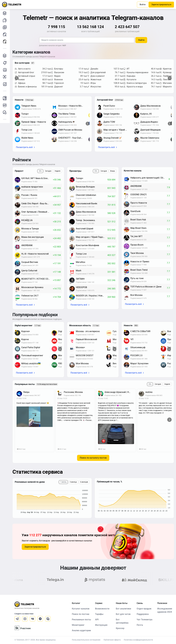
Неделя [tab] (58, 171)
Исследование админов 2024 (165, 610)
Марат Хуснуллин (139, 363)
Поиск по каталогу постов (93, 458)
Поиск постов (5, 34)
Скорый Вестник (30, 262)
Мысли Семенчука (150, 138)
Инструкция (101, 625)
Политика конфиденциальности (138, 640)
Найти (141, 40)
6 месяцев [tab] (84, 482)
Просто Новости (139, 203)
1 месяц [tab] (63, 482)
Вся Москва (136, 295)
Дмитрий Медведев (150, 130)
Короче (25, 339)
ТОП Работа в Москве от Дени (146, 287)
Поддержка (143, 614)
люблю (149, 392)
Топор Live (27, 130)
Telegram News (29, 106)
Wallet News (27, 138)
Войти (143, 4)
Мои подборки (5, 20)
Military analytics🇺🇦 (31, 363)
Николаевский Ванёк (87, 204)
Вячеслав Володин (85, 187)
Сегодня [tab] (48, 171)
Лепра (26, 392)
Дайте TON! (109, 122)
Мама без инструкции (33, 237)
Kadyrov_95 (146, 114)
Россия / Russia (29, 195)
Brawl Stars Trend (139, 270)
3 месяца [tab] (73, 482)
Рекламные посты (5, 41)
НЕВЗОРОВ (81, 287)
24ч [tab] (40, 171)
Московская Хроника (32, 287)
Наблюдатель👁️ (67, 122)
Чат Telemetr (5, 112)
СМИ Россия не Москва (70, 130)
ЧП (132, 339)
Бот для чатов (123, 614)
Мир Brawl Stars (138, 228)
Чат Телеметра (145, 620)
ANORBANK (27, 245)
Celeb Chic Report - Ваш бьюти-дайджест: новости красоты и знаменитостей (37, 204)
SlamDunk (135, 211)
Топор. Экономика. (86, 220)
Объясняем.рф (138, 347)
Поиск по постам (81, 614)
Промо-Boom (137, 245)
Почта (140, 625)
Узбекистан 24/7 (30, 296)
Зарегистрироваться (161, 4)
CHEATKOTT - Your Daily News (72, 138)
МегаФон (80, 262)
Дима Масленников (150, 106)
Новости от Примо (140, 262)
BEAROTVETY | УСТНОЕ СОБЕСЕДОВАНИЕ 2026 (37, 279)
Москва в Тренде (30, 229)
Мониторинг (5, 63)
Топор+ (25, 114)
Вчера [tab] (113, 171)
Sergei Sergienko (112, 114)
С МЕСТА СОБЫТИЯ (140, 331)
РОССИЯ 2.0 (136, 355)
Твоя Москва (137, 253)
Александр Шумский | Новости (119, 392)
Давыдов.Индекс (149, 122)
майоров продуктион (32, 187)
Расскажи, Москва (73, 392)
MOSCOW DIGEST (85, 355)
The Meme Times (67, 114)
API (97, 620)
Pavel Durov (109, 106)
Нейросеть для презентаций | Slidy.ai (149, 178)
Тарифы (99, 614)
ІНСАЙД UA (27, 220)
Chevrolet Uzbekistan (86, 195)
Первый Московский (86, 339)
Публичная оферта (112, 640)
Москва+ (80, 347)
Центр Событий (29, 271)
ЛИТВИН (80, 279)
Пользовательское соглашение (86, 640)
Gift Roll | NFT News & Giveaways (37, 178)
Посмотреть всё (24, 147)
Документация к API (5, 105)
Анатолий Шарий (85, 229)
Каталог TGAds (5, 56)
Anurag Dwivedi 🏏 (113, 138)
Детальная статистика (5, 70)
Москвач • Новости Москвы (72, 106)
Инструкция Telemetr (5, 98)
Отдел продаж (144, 609)
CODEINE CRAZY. (139, 195)
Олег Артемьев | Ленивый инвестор (37, 212)
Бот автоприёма (122, 621)
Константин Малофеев (87, 245)
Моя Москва (82, 363)
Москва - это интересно (88, 331)
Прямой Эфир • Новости (34, 122)
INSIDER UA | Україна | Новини (91, 296)
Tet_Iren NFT (136, 236)
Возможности (102, 609)
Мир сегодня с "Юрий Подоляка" (117, 130)
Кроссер (120, 628)
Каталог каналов (5, 13)
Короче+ (26, 331)
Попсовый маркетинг (32, 355)
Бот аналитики (5, 84)
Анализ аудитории (5, 77)
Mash (79, 271)
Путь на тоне (137, 278)
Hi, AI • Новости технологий (35, 254)
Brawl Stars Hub (138, 220)
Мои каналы (5, 27)
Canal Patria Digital (31, 347)
